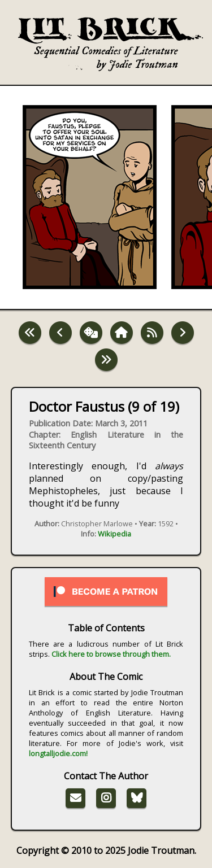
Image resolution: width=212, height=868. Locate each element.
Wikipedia (114, 534)
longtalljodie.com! (58, 753)
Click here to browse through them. (111, 654)
